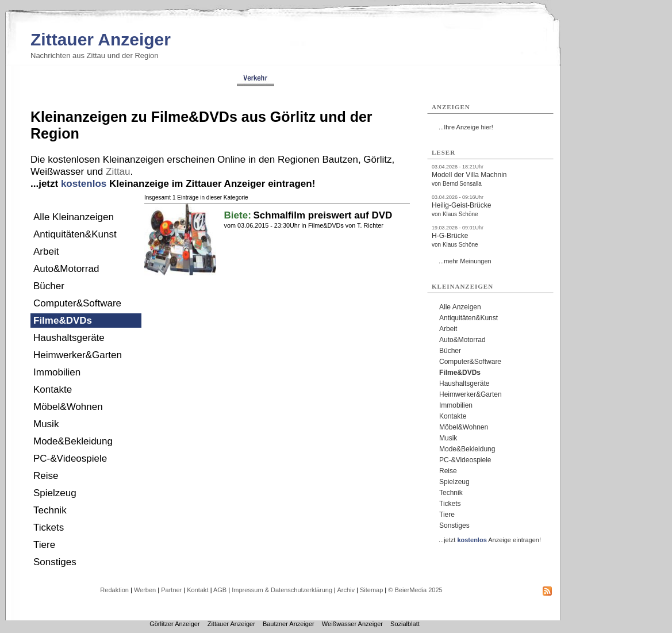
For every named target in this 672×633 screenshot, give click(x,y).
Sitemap (371, 590)
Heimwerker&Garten (78, 355)
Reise (46, 476)
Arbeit (46, 252)
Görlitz (377, 160)
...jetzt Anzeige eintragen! (490, 540)
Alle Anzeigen (460, 307)
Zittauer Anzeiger (101, 39)
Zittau (118, 172)
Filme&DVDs (63, 321)
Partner (171, 590)
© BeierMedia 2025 (415, 590)
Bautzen (340, 160)
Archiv (346, 590)
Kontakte (53, 390)
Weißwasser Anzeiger (352, 624)
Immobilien (57, 372)
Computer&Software (77, 303)
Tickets (49, 527)
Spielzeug (55, 493)
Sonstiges (55, 562)
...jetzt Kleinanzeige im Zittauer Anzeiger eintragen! (173, 184)
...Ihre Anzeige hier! (466, 127)
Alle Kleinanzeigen (74, 217)
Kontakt (197, 590)
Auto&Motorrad (66, 269)
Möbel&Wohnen (68, 407)
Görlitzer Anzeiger (174, 624)
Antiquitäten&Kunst (75, 234)
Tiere (44, 545)
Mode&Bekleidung (73, 441)
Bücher (49, 286)
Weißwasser (57, 172)
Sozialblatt (405, 624)
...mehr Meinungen (465, 261)
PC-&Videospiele (70, 459)
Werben (145, 590)
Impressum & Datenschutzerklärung (282, 590)
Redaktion (114, 590)
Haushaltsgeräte (69, 338)
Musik (46, 424)
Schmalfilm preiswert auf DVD (322, 215)
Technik (50, 510)
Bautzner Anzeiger (289, 624)
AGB (220, 590)
